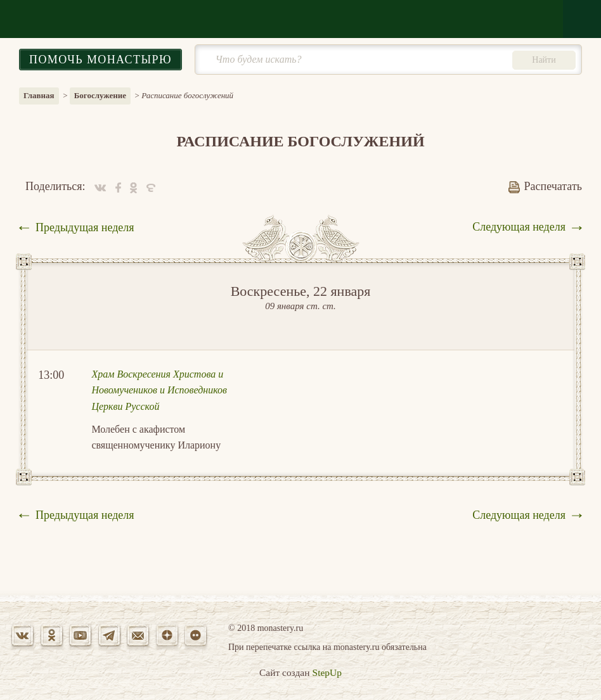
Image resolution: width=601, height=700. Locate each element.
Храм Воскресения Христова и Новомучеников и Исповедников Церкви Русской (159, 390)
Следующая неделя (519, 227)
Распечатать (545, 186)
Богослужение (100, 95)
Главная (39, 95)
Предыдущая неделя (85, 227)
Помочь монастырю (100, 60)
